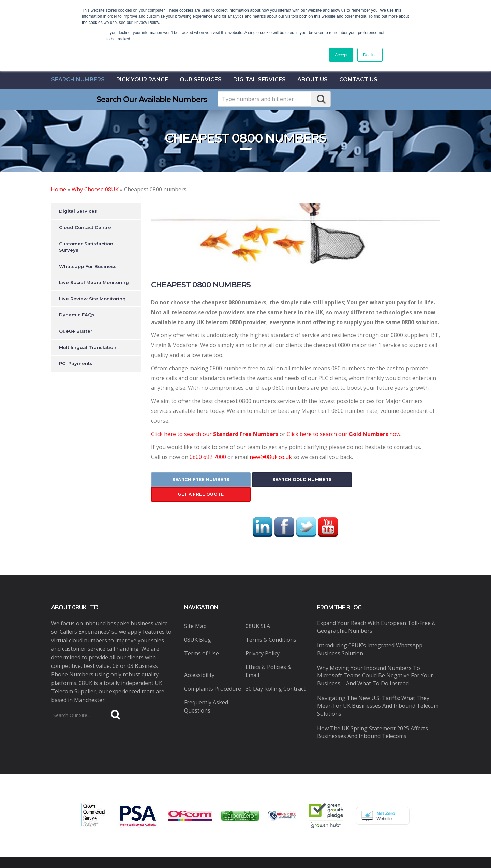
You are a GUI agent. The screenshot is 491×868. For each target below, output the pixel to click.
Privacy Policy (263, 639)
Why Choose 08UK (95, 189)
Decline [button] (370, 55)
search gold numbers (295, 480)
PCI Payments (76, 363)
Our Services (201, 80)
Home (58, 189)
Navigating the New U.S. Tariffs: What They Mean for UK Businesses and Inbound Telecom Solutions (378, 691)
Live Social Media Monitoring (94, 282)
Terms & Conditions (271, 625)
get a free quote (392, 480)
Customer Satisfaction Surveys (86, 247)
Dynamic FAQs (77, 315)
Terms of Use (202, 639)
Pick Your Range (142, 80)
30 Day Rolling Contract (276, 674)
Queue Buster (76, 331)
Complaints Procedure (213, 674)
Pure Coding (339, 855)
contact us (358, 80)
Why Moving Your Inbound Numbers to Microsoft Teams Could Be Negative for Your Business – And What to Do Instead (375, 661)
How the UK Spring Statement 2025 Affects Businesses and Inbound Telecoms (373, 717)
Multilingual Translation (88, 347)
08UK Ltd (167, 855)
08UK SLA (258, 611)
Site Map (195, 611)
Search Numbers (78, 80)
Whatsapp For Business (88, 266)
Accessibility (199, 660)
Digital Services (259, 80)
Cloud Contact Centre (85, 227)
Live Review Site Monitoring (92, 299)
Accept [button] (341, 55)
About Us (313, 80)
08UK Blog (198, 625)
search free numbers (199, 480)
